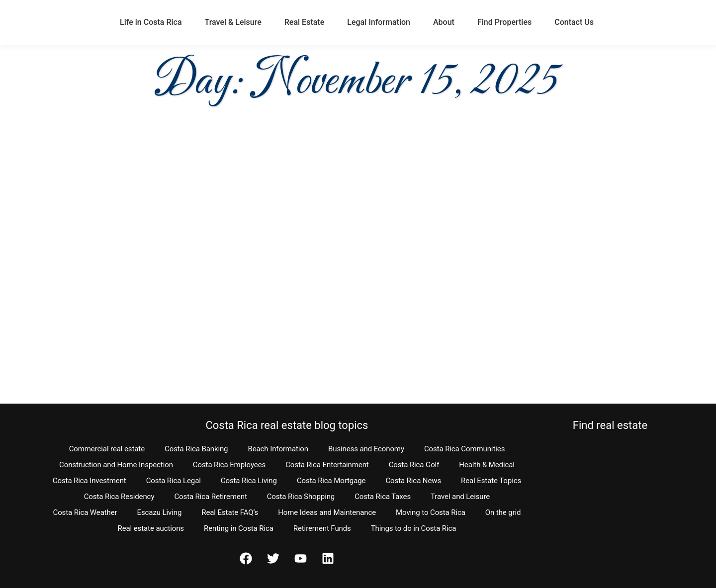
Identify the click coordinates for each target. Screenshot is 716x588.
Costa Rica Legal (174, 481)
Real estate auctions (151, 528)
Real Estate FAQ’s (230, 512)
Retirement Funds (322, 528)
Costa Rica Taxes (383, 497)
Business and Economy (366, 449)
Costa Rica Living (249, 481)
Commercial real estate (107, 449)
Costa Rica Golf (414, 465)
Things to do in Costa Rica (414, 528)
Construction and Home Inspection (116, 465)
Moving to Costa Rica (431, 512)
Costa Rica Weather (85, 512)
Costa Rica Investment (89, 481)
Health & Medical (487, 465)
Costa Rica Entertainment (327, 465)
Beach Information (278, 449)
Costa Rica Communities (464, 449)
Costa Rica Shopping (301, 497)
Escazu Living (160, 512)
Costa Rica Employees (229, 465)
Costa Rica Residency (119, 497)
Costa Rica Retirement (210, 497)
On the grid (503, 512)
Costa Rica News (413, 481)
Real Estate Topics (491, 481)
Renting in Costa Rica (239, 528)
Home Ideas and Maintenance (327, 512)
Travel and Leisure (460, 497)
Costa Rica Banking (196, 449)
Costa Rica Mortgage (331, 481)
